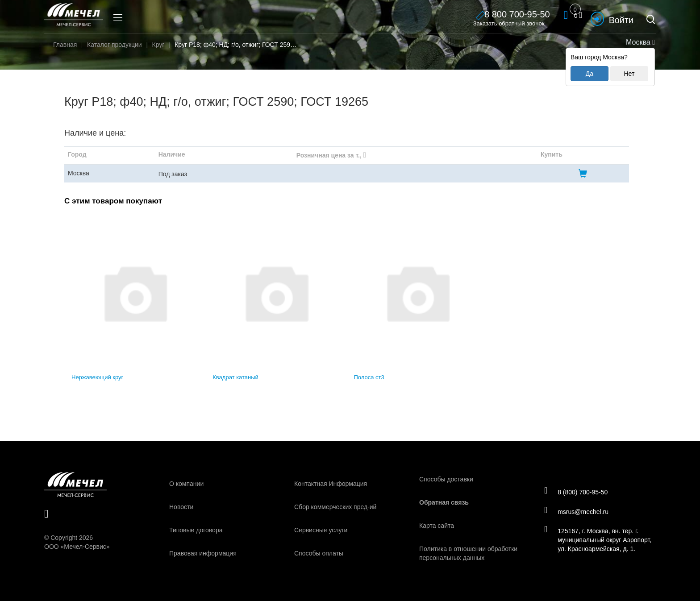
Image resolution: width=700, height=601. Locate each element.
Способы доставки (446, 479)
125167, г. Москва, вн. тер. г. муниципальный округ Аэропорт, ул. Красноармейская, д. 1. (599, 540)
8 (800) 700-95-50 (577, 491)
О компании (186, 484)
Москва (640, 42)
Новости (181, 507)
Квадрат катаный (235, 377)
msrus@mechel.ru (577, 511)
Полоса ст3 (369, 377)
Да (590, 74)
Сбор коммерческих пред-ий (335, 507)
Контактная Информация (331, 484)
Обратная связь (444, 502)
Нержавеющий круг (97, 377)
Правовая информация (203, 553)
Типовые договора (196, 530)
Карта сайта (437, 526)
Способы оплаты (319, 553)
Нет (629, 74)
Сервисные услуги (321, 530)
